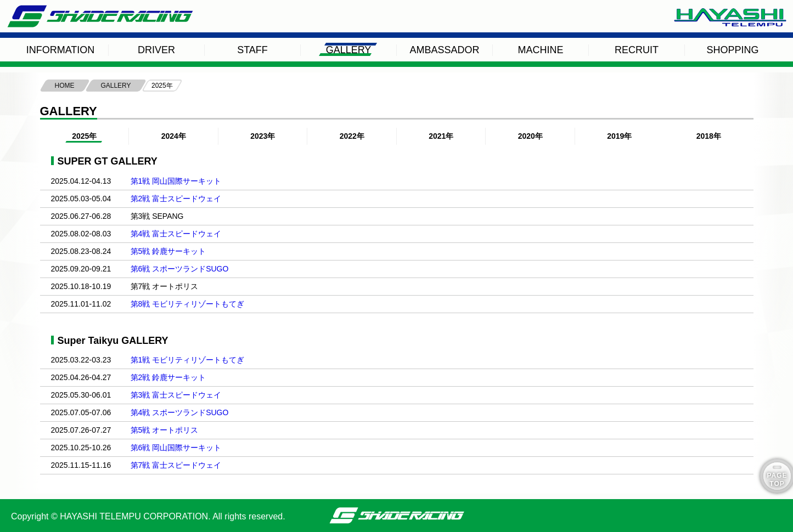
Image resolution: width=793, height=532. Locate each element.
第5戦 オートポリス (165, 430)
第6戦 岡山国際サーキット (176, 448)
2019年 (619, 136)
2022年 (352, 136)
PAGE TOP (777, 479)
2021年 (441, 136)
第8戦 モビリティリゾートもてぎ (188, 304)
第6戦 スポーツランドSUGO (180, 269)
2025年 (84, 136)
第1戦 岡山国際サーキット (176, 181)
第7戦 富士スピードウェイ (176, 465)
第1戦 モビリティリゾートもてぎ (188, 360)
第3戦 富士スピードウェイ (176, 395)
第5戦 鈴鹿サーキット (168, 251)
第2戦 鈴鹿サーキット (168, 377)
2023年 (263, 136)
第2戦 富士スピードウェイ (176, 199)
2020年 (530, 136)
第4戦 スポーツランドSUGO (180, 412)
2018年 (709, 136)
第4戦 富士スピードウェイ (176, 234)
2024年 (174, 136)
